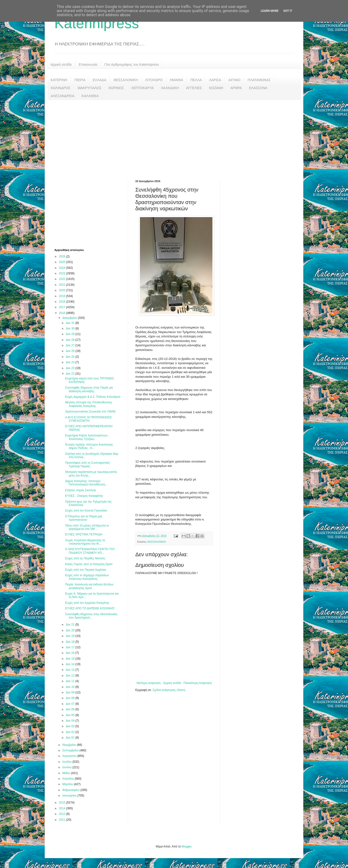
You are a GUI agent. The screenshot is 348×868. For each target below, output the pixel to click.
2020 (63, 290)
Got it (288, 11)
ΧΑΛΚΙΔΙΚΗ (170, 88)
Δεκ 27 (70, 345)
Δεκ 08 (70, 698)
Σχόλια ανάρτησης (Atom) (169, 690)
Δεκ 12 (70, 676)
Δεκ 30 (70, 328)
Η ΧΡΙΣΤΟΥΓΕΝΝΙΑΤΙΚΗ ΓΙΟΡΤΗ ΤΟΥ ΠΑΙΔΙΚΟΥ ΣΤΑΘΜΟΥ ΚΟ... (90, 551)
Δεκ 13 (70, 670)
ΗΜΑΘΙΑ (177, 80)
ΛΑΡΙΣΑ (215, 80)
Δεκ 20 (70, 630)
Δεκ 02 (70, 732)
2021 (63, 285)
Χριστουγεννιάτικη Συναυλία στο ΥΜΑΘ (90, 412)
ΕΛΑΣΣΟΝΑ (258, 88)
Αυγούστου (70, 756)
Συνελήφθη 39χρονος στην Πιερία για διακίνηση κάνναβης (89, 389)
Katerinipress (97, 23)
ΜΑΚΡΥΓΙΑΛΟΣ (90, 88)
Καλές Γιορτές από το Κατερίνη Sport (89, 564)
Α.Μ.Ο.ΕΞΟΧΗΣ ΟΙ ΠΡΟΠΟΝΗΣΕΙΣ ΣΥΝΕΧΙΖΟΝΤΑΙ (88, 419)
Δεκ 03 (70, 726)
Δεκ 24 (70, 362)
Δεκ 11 (70, 681)
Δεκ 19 (70, 636)
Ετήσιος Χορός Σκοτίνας (80, 490)
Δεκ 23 (70, 368)
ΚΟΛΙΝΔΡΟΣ (61, 88)
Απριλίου (69, 779)
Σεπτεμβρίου (71, 750)
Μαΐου (67, 773)
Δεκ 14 (70, 664)
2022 (63, 279)
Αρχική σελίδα (61, 64)
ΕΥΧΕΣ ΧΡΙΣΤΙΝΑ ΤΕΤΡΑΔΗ (84, 534)
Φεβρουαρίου (71, 790)
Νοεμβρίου (70, 745)
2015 (63, 803)
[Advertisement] (174, 136)
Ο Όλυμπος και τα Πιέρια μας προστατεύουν (84, 518)
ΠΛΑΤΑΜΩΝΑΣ (259, 80)
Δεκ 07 (70, 704)
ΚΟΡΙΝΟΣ (116, 88)
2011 (63, 820)
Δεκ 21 (70, 625)
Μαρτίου (68, 784)
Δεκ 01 (70, 738)
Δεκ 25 (70, 357)
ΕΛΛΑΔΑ (100, 80)
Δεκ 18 (70, 642)
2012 (63, 814)
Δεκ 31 (70, 323)
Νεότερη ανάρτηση (149, 683)
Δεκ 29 (70, 334)
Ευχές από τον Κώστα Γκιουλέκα (86, 511)
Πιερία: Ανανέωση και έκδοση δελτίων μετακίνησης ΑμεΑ (89, 586)
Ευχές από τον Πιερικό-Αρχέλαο (86, 570)
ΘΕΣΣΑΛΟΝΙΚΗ (126, 80)
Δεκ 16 (70, 653)
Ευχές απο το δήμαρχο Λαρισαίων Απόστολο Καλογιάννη (87, 577)
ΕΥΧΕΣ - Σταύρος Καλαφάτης (84, 496)
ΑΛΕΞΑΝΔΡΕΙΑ (63, 96)
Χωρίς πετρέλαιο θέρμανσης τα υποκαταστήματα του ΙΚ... (85, 542)
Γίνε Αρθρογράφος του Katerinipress (132, 64)
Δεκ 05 (70, 715)
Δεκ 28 (70, 340)
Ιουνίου (67, 767)
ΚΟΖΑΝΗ (216, 88)
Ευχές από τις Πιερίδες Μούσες (85, 558)
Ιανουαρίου (70, 796)
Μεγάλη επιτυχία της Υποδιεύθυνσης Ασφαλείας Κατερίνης (89, 404)
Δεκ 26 (70, 351)
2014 (63, 808)
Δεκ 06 (70, 709)
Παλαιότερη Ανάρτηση (198, 683)
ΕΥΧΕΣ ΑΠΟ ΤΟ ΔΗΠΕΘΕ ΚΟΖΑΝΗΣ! (90, 608)
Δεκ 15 (70, 659)
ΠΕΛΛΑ (196, 80)
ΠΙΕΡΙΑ (80, 80)
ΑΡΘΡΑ (236, 88)
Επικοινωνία (88, 64)
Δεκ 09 (70, 692)
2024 (63, 268)
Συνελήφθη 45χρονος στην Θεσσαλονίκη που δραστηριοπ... (91, 616)
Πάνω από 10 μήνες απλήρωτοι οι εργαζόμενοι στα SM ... (87, 527)
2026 (63, 256)
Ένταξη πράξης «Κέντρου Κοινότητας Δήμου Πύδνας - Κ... (89, 446)
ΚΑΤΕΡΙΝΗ (59, 80)
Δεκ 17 (70, 647)
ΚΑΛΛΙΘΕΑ (90, 96)
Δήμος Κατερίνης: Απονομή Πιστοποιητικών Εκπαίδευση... (86, 483)
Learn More (270, 11)
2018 (63, 302)
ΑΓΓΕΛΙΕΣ (194, 88)
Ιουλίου (67, 762)
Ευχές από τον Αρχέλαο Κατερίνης (87, 603)
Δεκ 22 (70, 374)
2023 (63, 273)
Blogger (186, 847)
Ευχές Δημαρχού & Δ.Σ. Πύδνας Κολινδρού (93, 397)
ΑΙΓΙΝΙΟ (234, 80)
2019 (63, 296)
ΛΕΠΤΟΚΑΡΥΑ (142, 88)
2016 (63, 313)
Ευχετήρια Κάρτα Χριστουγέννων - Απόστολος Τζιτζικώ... (87, 437)
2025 (63, 262)
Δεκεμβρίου (70, 318)
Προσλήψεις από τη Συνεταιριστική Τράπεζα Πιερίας (87, 464)
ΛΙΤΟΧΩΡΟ (154, 80)
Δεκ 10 (70, 687)
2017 (63, 307)
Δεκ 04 (70, 721)
